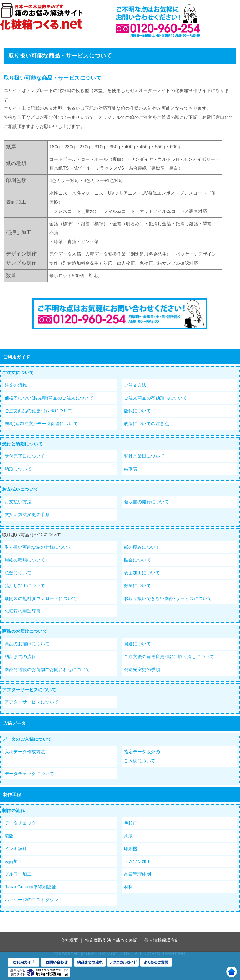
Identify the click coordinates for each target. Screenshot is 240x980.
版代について (138, 411)
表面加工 (14, 861)
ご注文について (18, 373)
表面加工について (142, 573)
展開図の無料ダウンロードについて (41, 598)
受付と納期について (22, 444)
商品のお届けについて (25, 631)
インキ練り (16, 849)
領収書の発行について (147, 502)
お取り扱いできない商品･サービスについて (168, 598)
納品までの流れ (20, 657)
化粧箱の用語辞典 (23, 611)
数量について (138, 586)
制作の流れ (13, 810)
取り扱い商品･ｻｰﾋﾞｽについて (32, 535)
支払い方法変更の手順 (27, 515)
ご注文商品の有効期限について (156, 398)
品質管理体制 (138, 874)
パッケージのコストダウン (32, 900)
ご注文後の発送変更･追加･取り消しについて (169, 657)
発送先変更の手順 (142, 669)
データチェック (20, 823)
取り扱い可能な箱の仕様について (39, 547)
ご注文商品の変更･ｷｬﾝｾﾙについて (39, 411)
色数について (18, 573)
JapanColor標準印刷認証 (30, 887)
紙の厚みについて (142, 547)
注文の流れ (16, 385)
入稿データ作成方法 (25, 752)
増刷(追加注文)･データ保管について (41, 424)
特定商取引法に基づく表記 (111, 940)
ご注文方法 (135, 385)
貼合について (138, 560)
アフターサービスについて (29, 690)
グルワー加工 (18, 874)
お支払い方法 (18, 502)
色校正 (131, 823)
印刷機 (131, 849)
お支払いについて (20, 489)
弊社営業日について (144, 456)
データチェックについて (30, 774)
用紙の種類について (25, 560)
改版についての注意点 (147, 424)
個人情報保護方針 (162, 940)
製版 (9, 836)
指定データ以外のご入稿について (142, 756)
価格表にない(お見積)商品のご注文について (49, 398)
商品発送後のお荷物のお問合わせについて (47, 669)
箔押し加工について (25, 586)
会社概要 (69, 940)
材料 (129, 887)
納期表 (131, 469)
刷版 (129, 836)
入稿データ (14, 723)
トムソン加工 (138, 861)
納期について (18, 469)
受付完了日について (25, 456)
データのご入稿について (27, 739)
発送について (138, 644)
